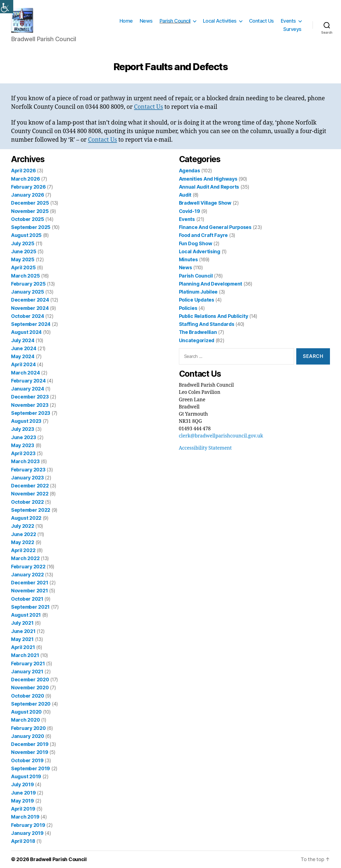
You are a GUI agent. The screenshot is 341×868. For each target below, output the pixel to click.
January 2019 (27, 833)
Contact (145, 107)
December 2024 (30, 300)
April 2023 (23, 453)
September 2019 (31, 768)
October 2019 (27, 760)
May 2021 (22, 639)
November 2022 (30, 494)
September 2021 (30, 607)
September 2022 (31, 510)
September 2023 (31, 413)
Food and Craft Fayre (203, 235)
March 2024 (25, 373)
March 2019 (25, 817)
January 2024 (28, 389)
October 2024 (28, 316)
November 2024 (30, 308)
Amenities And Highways (208, 179)
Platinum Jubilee (198, 292)
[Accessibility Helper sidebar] (7, 7)
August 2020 (26, 712)
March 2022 (25, 559)
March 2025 (25, 276)
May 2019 (23, 801)
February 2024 (28, 381)
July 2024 (23, 340)
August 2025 (26, 235)
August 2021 (26, 615)
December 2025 (30, 203)
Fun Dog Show (196, 243)
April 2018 (23, 841)
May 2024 (23, 356)
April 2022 (23, 550)
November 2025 (30, 211)
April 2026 (23, 171)
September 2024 (31, 324)
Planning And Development (211, 284)
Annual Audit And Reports (209, 187)
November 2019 (30, 752)
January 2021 (27, 672)
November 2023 (30, 405)
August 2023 (26, 421)
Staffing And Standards (207, 324)
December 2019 (30, 744)
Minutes (188, 259)
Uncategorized (197, 340)
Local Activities (220, 21)
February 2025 (28, 284)
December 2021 (30, 583)
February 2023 (28, 470)
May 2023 (23, 445)
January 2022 (27, 575)
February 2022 (28, 567)
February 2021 (28, 663)
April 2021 (23, 647)
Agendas (190, 171)
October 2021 (27, 599)
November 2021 (30, 591)
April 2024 (23, 365)
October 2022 (27, 502)
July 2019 (23, 785)
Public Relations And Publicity (214, 316)
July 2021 (22, 623)
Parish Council (175, 21)
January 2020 (28, 736)
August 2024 (26, 332)
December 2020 (30, 680)
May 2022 (23, 542)
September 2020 (31, 704)
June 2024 (24, 348)
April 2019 (23, 809)
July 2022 (23, 526)
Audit (185, 195)
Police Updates (197, 300)
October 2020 (28, 696)
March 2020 (25, 720)
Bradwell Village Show (205, 203)
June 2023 (24, 437)
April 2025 (23, 268)
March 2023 (25, 462)
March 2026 (25, 179)
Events (288, 21)
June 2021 (23, 631)
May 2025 (23, 259)
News (146, 21)
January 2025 (28, 292)
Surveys (292, 29)
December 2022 (30, 486)
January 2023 (27, 478)
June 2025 (24, 251)
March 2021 (25, 655)
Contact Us (261, 21)
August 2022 (26, 518)
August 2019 (26, 776)
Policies (188, 308)
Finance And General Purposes (215, 227)
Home (126, 21)
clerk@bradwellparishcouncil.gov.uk (221, 436)
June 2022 (24, 534)
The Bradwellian (198, 332)
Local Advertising (200, 251)
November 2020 (30, 688)
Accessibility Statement (205, 448)
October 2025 (28, 219)
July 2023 (23, 429)
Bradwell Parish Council (58, 860)
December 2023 (30, 397)
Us (160, 107)
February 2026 (28, 187)
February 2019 (28, 825)
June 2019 (23, 793)
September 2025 (31, 227)
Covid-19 (190, 211)
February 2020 (28, 728)
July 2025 (23, 243)
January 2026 (28, 195)
